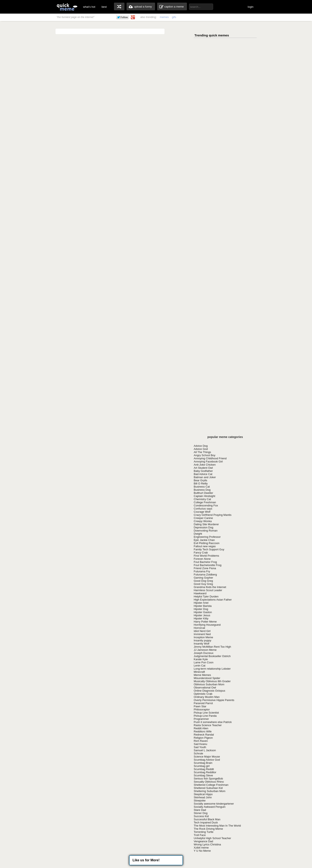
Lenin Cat (200, 666)
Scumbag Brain (203, 763)
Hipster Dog (201, 609)
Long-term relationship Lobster (212, 669)
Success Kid (201, 816)
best (104, 7)
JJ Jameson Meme (205, 650)
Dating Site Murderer (206, 524)
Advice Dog (201, 446)
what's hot (89, 7)
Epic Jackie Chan (204, 540)
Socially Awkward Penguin (210, 807)
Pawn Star (200, 706)
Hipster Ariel (201, 603)
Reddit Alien (201, 728)
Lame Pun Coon (204, 662)
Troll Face (200, 835)
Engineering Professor (207, 537)
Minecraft (199, 672)
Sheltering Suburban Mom (210, 791)
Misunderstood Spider (207, 678)
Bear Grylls (201, 480)
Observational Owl (205, 688)
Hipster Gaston (203, 612)
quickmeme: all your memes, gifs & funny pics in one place (67, 7)
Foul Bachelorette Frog (208, 565)
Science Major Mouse (207, 757)
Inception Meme (204, 637)
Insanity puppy (203, 640)
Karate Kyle (201, 659)
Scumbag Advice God (207, 760)
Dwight (198, 534)
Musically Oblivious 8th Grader (212, 681)
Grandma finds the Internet (210, 587)
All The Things (203, 452)
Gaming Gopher (204, 578)
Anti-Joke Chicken (205, 465)
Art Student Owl (203, 468)
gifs (174, 17)
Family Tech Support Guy (209, 549)
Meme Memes (202, 675)
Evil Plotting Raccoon (207, 543)
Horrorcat (199, 628)
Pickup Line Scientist (206, 713)
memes (164, 17)
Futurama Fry (202, 571)
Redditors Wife (203, 731)
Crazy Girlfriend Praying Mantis (213, 515)
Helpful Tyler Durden (206, 596)
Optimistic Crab (203, 694)
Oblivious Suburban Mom (209, 684)
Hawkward (200, 593)
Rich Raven (201, 741)
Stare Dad (200, 810)
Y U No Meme (202, 851)
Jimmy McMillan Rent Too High (212, 647)
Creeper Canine (203, 518)
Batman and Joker (205, 477)
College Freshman (205, 502)
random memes (119, 6)
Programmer (201, 719)
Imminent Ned (202, 634)
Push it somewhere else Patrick (213, 722)
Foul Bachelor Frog (205, 562)
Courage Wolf (202, 512)
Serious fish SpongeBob (208, 779)
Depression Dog (204, 527)
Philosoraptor (202, 709)
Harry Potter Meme (205, 622)
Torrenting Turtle (204, 832)
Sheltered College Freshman (211, 785)
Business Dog (202, 490)
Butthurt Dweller (203, 493)
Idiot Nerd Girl (202, 631)
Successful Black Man (207, 819)
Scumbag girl (202, 766)
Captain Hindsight (205, 496)
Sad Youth (200, 747)
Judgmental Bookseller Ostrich (212, 656)
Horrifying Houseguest (207, 625)
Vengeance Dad (204, 841)
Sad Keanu (201, 744)
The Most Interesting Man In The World (217, 826)
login (251, 7)
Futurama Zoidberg (205, 575)
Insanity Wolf (202, 644)
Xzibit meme (201, 848)
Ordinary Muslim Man (207, 697)
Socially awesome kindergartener (214, 804)
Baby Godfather (203, 471)
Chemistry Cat (202, 499)
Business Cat (202, 487)
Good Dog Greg (203, 581)
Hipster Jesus (202, 615)
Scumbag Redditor (205, 772)
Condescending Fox (206, 505)
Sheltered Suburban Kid (208, 788)
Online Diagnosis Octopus (210, 691)
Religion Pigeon (203, 738)
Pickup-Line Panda (205, 716)
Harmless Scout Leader (208, 590)
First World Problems (206, 556)
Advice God (201, 449)
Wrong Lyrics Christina (207, 844)
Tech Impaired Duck (206, 822)
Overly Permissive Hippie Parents (214, 700)
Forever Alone (202, 559)
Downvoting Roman (206, 531)
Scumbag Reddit (204, 769)
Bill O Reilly (201, 483)
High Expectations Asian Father (213, 600)
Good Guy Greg (203, 584)
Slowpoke (200, 801)
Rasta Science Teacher (208, 725)
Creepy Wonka (203, 521)
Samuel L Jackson (205, 750)
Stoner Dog (201, 813)
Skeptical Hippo (203, 794)
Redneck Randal (204, 735)
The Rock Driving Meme (208, 829)
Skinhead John (203, 797)
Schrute (199, 753)
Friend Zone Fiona (205, 568)
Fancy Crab (201, 553)
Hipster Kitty (201, 618)
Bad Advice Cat (203, 474)
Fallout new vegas (205, 546)
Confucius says (203, 509)
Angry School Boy (205, 455)
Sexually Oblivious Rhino (209, 782)
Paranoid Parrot (203, 703)
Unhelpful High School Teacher (212, 838)
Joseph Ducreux (204, 653)
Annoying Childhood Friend (210, 458)
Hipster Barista (203, 606)
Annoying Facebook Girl (208, 462)
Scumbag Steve (203, 775)
